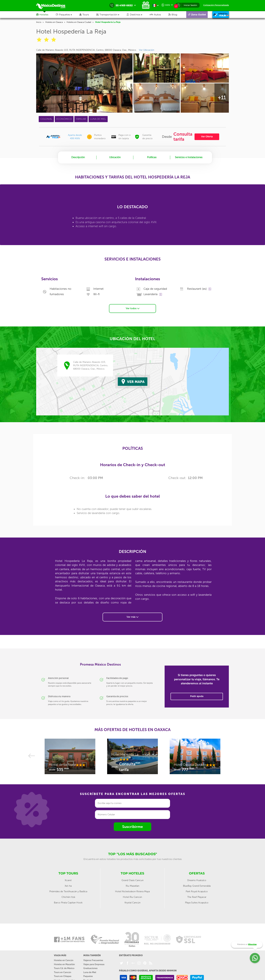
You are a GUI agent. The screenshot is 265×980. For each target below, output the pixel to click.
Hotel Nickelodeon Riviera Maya (132, 891)
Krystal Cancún (132, 903)
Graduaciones (90, 968)
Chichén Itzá (68, 897)
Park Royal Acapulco (197, 891)
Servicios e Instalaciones (189, 157)
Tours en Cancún (63, 972)
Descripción (78, 157)
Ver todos (133, 308)
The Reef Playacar (197, 897)
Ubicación (115, 157)
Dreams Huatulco (197, 880)
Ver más (132, 617)
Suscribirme (132, 827)
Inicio (39, 22)
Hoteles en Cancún (64, 960)
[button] (111, 15)
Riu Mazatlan (132, 886)
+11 (222, 98)
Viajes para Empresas (94, 964)
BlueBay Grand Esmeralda (197, 886)
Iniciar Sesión (190, 5)
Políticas (152, 157)
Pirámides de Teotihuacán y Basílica (68, 891)
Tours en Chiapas (63, 976)
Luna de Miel (90, 972)
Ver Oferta (207, 137)
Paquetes (88, 976)
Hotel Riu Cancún (132, 897)
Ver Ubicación (147, 50)
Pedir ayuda (197, 696)
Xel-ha (68, 886)
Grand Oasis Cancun (132, 880)
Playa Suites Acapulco (197, 903)
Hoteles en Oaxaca (54, 22)
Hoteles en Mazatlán (64, 964)
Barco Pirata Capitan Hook (68, 903)
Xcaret (68, 880)
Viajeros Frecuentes (93, 960)
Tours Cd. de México (64, 968)
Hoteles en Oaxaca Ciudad (79, 22)
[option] (70, 758)
